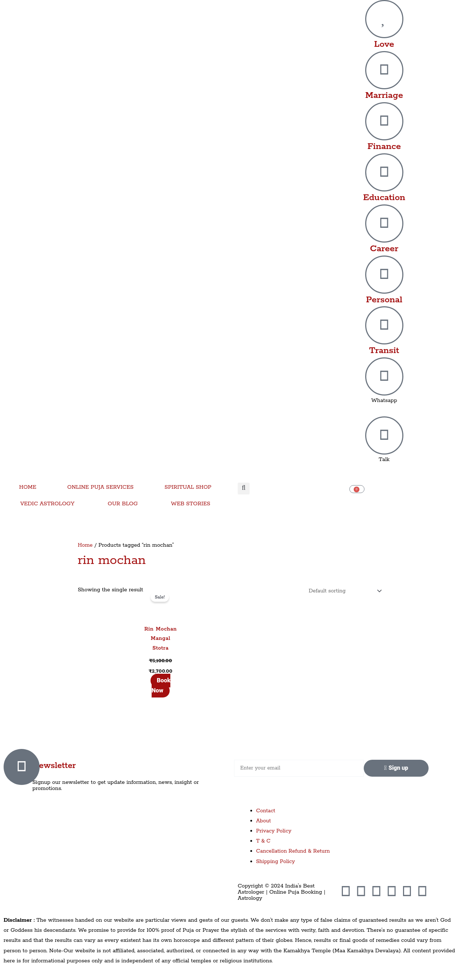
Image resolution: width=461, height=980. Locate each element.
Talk (384, 459)
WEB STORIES (191, 504)
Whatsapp (384, 400)
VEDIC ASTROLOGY (47, 504)
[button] (244, 489)
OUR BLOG (123, 504)
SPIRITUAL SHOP (188, 487)
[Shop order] (342, 591)
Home (85, 545)
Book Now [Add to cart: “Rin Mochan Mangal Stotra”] (161, 686)
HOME (28, 487)
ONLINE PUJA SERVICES (100, 487)
